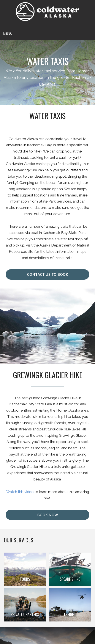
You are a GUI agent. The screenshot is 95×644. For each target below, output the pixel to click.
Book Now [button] (47, 515)
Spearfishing (70, 579)
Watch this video (20, 492)
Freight (70, 614)
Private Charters (25, 614)
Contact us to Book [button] (47, 274)
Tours (25, 579)
